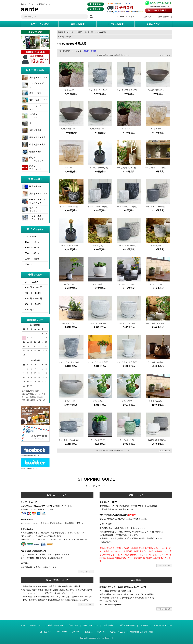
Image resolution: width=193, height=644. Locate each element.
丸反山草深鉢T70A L (156, 90)
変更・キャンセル (91, 625)
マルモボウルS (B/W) (127, 284)
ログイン (101, 632)
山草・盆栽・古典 (37, 144)
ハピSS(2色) (69, 284)
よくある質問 (146, 17)
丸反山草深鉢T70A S (98, 129)
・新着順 (93, 51)
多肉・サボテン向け (38, 100)
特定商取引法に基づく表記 (142, 632)
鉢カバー (33, 123)
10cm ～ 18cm (32, 242)
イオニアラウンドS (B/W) (156, 440)
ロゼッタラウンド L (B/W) (98, 362)
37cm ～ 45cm (32, 259)
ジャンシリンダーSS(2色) (98, 168)
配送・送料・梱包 (56, 625)
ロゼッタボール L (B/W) (98, 323)
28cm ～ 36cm (32, 253)
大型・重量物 (35, 130)
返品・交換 (108, 625)
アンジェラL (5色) (127, 440)
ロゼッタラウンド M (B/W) (69, 362)
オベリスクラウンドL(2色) (98, 207)
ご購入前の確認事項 (127, 625)
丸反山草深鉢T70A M (69, 129)
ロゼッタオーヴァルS (69, 323)
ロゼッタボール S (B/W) (127, 323)
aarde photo (62, 632)
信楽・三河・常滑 (37, 137)
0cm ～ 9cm (31, 236)
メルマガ (76, 632)
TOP (23, 625)
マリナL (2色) (127, 401)
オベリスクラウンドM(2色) (156, 168)
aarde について (36, 625)
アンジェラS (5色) (98, 440)
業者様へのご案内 (117, 632)
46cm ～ (29, 264)
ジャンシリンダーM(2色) (156, 207)
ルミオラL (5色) (156, 284)
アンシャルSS (69, 90)
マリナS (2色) (98, 284)
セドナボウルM (69, 401)
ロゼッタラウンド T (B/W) (127, 90)
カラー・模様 (35, 93)
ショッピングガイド (126, 17)
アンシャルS (127, 129)
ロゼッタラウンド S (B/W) (127, 362)
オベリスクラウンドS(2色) (127, 207)
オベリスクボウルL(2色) (69, 207)
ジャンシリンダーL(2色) (127, 245)
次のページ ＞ (165, 55)
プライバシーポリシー (163, 625)
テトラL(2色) (98, 245)
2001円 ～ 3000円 (34, 293)
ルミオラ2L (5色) (156, 401)
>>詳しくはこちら (86, 572)
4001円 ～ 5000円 (34, 304)
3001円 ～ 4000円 (34, 298)
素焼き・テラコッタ (38, 77)
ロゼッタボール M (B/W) (156, 323)
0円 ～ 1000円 (32, 282)
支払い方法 (73, 625)
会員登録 (89, 632)
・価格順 (85, 51)
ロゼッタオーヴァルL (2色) (69, 440)
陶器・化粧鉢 (35, 186)
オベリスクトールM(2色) (127, 168)
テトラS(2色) (156, 245)
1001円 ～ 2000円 (34, 287)
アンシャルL (69, 168)
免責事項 (144, 625)
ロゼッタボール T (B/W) (98, 90)
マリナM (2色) (98, 401)
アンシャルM (156, 129)
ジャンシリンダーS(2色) (69, 245)
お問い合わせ (163, 17)
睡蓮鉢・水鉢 (35, 152)
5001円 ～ (30, 310)
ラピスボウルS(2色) (156, 362)
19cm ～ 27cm (32, 248)
